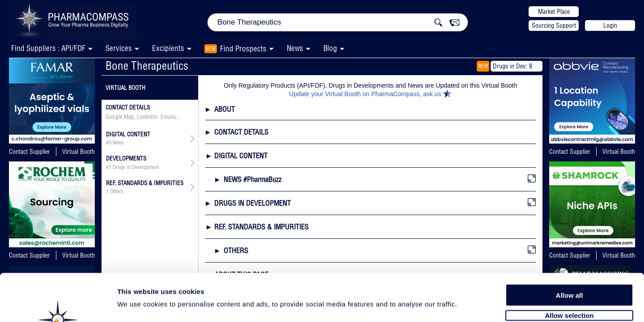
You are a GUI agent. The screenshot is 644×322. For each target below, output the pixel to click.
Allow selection (569, 267)
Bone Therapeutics (147, 66)
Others (117, 191)
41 (109, 167)
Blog (330, 48)
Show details (469, 305)
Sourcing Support (554, 25)
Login (610, 25)
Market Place (554, 12)
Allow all (570, 247)
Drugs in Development (136, 167)
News (295, 48)
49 (109, 143)
